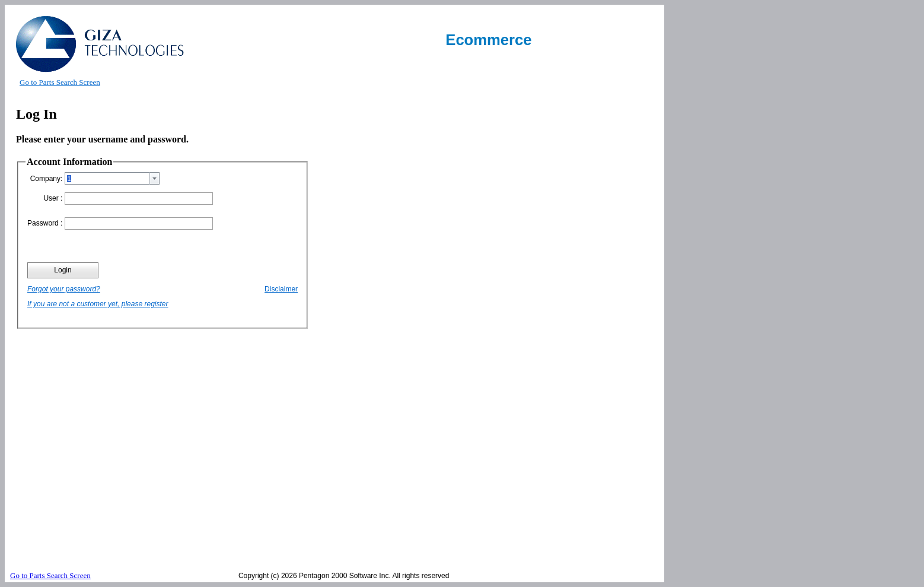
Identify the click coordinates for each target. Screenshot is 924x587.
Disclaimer (281, 289)
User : (53, 198)
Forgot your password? (64, 289)
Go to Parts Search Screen (60, 82)
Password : (45, 223)
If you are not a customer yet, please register (98, 304)
